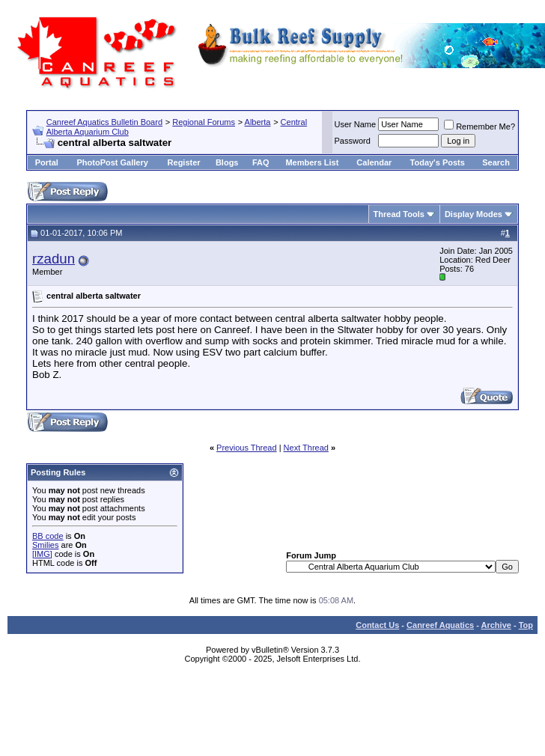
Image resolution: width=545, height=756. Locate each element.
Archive (496, 625)
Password (353, 141)
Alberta (258, 122)
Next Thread (306, 448)
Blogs (227, 162)
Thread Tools (399, 214)
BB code (48, 536)
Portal (47, 162)
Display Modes (474, 214)
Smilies (45, 545)
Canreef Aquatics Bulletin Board (104, 122)
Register (184, 162)
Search (496, 162)
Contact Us (377, 625)
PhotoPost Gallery (112, 162)
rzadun (54, 259)
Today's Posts (438, 162)
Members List (312, 162)
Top (526, 625)
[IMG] (42, 554)
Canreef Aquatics (440, 625)
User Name (356, 124)
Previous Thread (247, 448)
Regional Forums (204, 122)
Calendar (374, 162)
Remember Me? (479, 126)
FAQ (261, 162)
